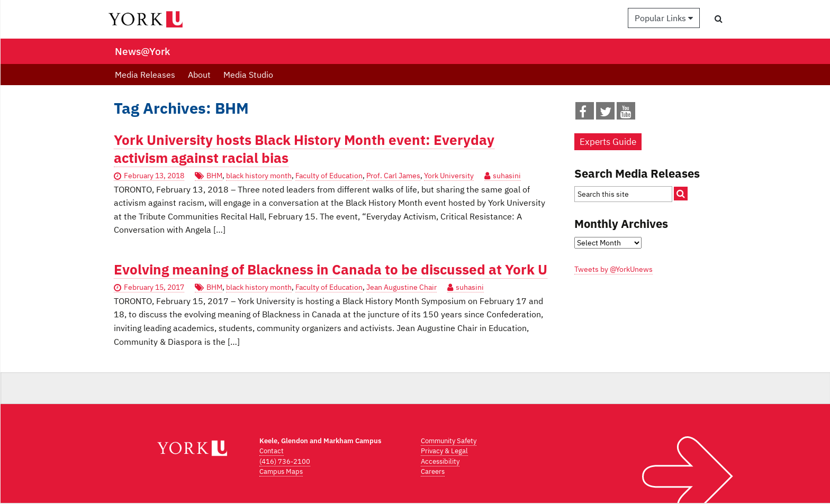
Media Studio (248, 75)
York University (449, 176)
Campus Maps (281, 471)
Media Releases (145, 75)
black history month (259, 176)
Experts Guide (608, 142)
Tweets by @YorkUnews (614, 269)
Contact (272, 451)
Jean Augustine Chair (402, 287)
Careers (433, 471)
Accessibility (440, 461)
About (199, 75)
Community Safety (449, 441)
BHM (214, 176)
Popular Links (664, 18)
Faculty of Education (329, 176)
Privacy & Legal (444, 451)
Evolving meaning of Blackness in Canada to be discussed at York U (331, 269)
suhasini (507, 176)
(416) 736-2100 (285, 461)
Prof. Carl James (393, 176)
